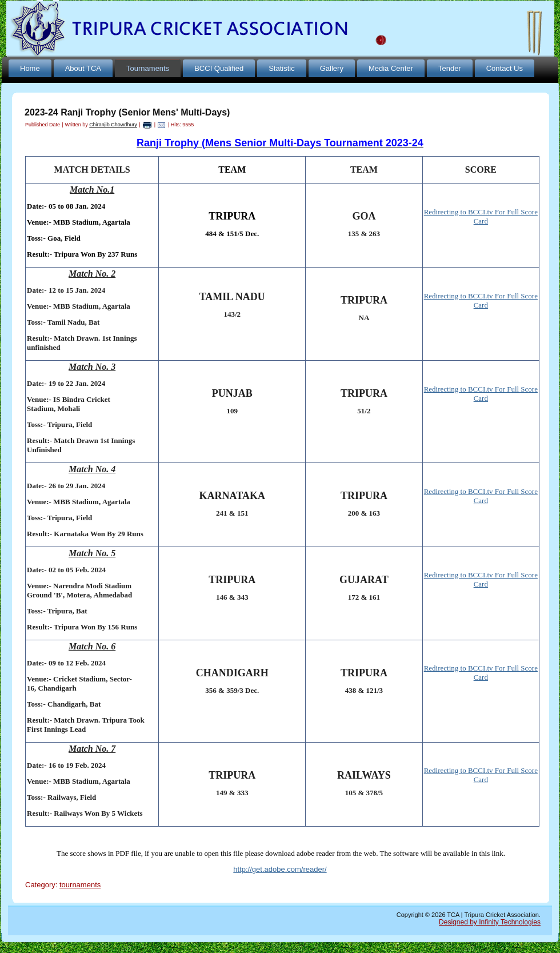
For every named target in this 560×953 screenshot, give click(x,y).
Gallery (332, 68)
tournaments (80, 885)
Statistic (282, 68)
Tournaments (148, 68)
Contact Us (505, 68)
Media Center (391, 68)
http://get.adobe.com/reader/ (280, 869)
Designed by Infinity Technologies (490, 922)
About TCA (83, 68)
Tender (450, 68)
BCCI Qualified (219, 68)
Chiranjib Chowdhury (113, 125)
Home (30, 68)
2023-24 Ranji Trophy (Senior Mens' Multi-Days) (127, 112)
